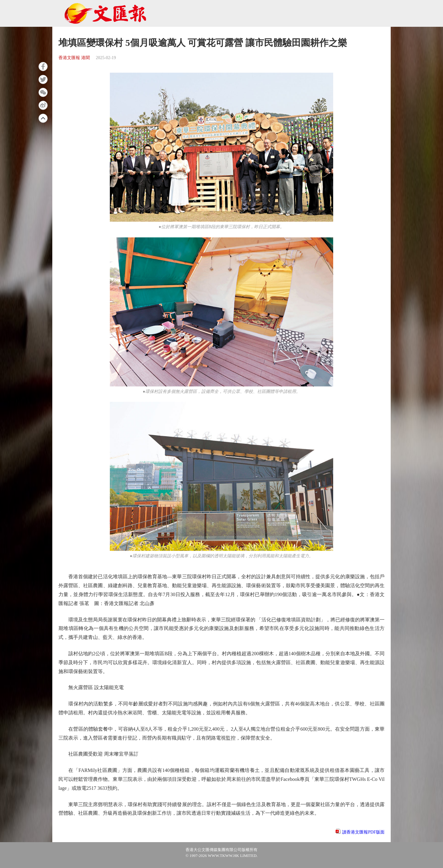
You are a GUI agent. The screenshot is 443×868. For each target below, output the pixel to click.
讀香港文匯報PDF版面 (363, 832)
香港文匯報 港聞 (74, 58)
